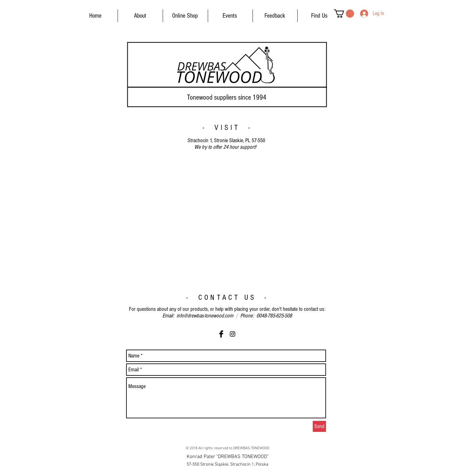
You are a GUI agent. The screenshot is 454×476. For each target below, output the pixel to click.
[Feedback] (275, 16)
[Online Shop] (185, 16)
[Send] (319, 426)
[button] (344, 14)
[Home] (95, 16)
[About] (140, 16)
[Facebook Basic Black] (221, 334)
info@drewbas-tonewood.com (205, 316)
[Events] (230, 16)
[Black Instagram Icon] (233, 334)
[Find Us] (319, 16)
